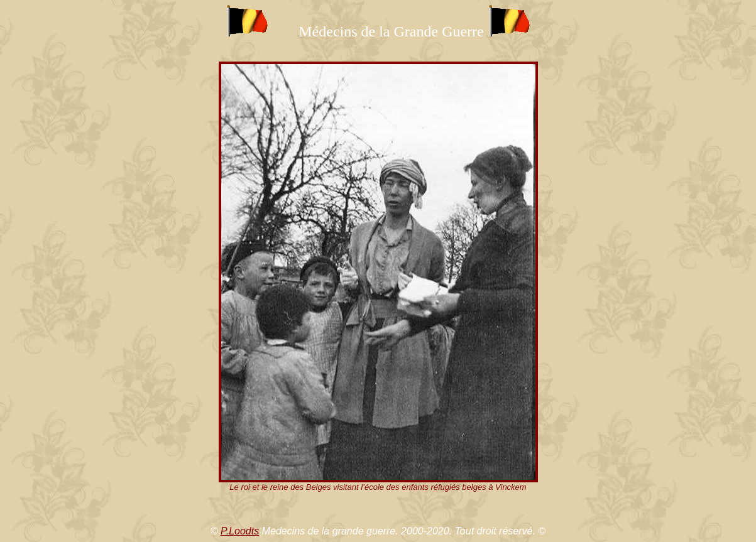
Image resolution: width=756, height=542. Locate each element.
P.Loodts (240, 531)
